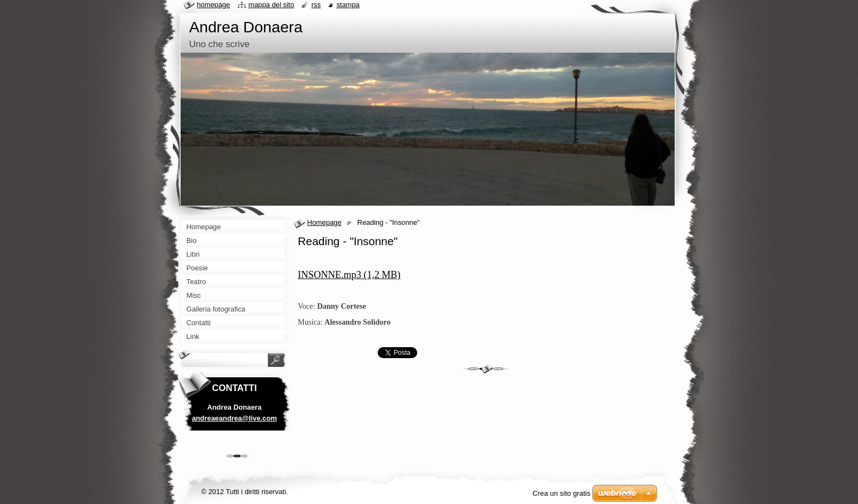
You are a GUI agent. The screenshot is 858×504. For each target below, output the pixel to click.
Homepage (325, 222)
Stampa (348, 5)
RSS (316, 5)
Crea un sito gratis (562, 493)
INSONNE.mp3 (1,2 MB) (349, 275)
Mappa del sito (271, 5)
